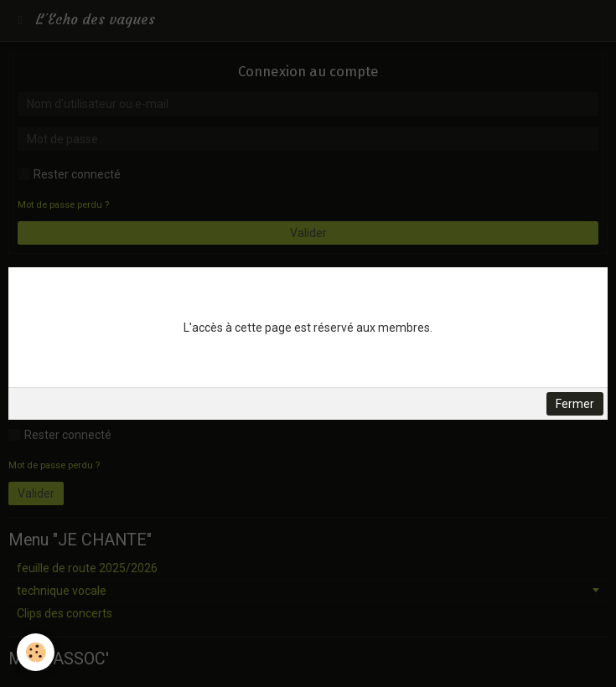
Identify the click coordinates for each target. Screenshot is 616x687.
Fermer (575, 404)
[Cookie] (36, 652)
